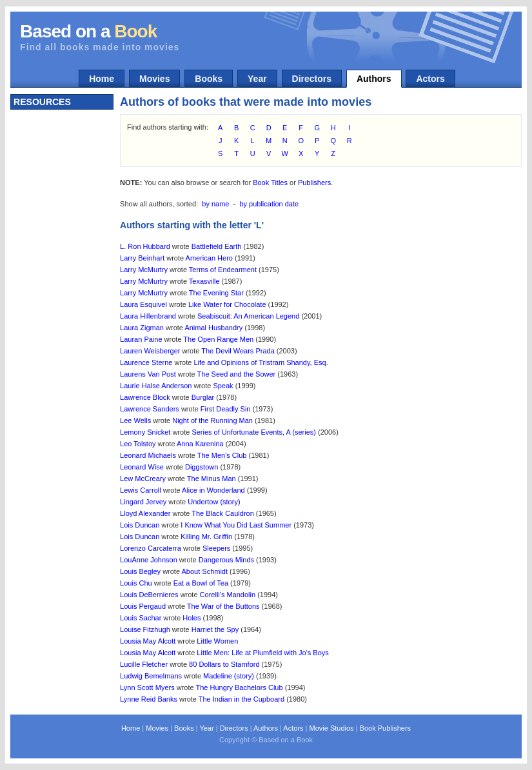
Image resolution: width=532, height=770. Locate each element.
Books (209, 79)
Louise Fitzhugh (145, 629)
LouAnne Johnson (149, 560)
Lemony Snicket (145, 432)
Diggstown (202, 467)
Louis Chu (136, 583)
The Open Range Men (218, 339)
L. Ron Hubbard (145, 246)
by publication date (269, 204)
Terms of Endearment (223, 270)
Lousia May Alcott (148, 641)
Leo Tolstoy (138, 444)
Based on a (88, 31)
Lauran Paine (141, 339)
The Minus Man (212, 479)
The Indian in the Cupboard (241, 699)
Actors (430, 79)
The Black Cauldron (223, 513)
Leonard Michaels (148, 455)
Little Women (217, 641)
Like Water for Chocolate (227, 304)
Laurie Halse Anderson (156, 386)
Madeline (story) (229, 676)
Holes (192, 618)
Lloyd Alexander (145, 513)
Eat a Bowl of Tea (201, 583)
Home (102, 79)
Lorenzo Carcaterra (151, 548)
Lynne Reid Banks (149, 699)
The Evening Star (216, 293)
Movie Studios (332, 728)
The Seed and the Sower (237, 374)
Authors (374, 79)
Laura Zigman (142, 328)
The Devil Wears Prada (238, 351)
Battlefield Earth (217, 246)
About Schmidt (205, 571)
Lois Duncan (140, 525)
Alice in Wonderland (213, 490)
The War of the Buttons (223, 606)
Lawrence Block (145, 397)
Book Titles (270, 183)
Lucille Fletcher (144, 664)
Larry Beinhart (142, 258)
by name (215, 204)
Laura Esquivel (143, 304)
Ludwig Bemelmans (151, 676)
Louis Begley (140, 571)
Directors (312, 79)
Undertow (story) (214, 502)
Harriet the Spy (215, 629)
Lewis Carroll (141, 490)
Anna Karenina (200, 444)
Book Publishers (386, 728)
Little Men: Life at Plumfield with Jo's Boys (262, 653)
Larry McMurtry (144, 270)
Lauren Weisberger (150, 351)
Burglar (203, 397)
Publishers (314, 183)
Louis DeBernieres (149, 595)
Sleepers (216, 548)
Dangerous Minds (226, 560)
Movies (154, 79)
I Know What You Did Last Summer (236, 525)
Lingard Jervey (143, 502)
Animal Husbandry (213, 328)
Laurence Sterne (146, 362)
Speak (223, 386)
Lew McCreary (143, 479)
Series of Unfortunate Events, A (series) (254, 432)
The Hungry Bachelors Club (239, 687)
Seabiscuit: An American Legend (248, 316)
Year (257, 79)
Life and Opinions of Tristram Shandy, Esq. (261, 362)
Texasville (204, 281)
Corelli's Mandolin (228, 595)
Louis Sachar (141, 618)
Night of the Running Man (212, 420)
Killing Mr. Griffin (206, 537)
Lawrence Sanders (150, 409)
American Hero (209, 258)
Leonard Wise (142, 467)
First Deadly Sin (226, 409)
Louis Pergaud (143, 606)
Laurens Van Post (148, 374)
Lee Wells (135, 420)
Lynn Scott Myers (147, 687)
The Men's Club (222, 455)
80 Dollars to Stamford (224, 664)
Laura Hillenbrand (148, 316)
